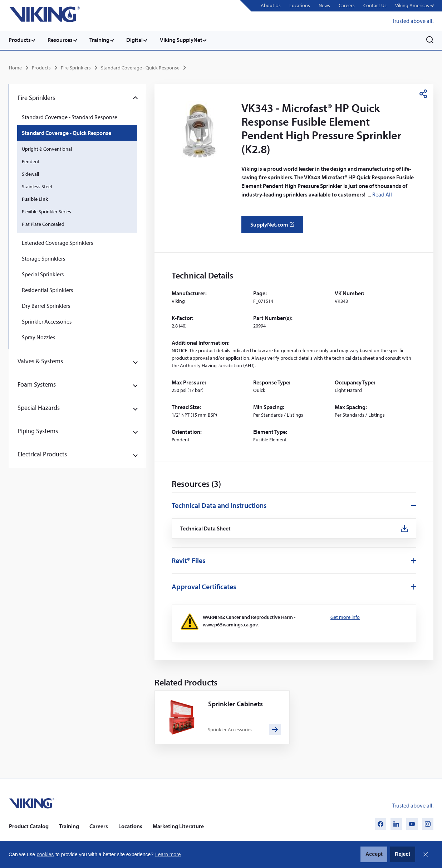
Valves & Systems (40, 360)
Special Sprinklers (43, 273)
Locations (299, 5)
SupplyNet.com (274, 226)
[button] (414, 6)
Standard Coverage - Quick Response (140, 67)
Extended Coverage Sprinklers (57, 242)
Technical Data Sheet (206, 528)
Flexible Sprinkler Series (46, 210)
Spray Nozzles (38, 336)
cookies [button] (45, 854)
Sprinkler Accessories (47, 320)
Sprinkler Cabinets (236, 704)
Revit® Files (188, 560)
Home (15, 67)
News (324, 5)
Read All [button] (382, 193)
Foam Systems (37, 383)
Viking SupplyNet (186, 40)
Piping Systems (38, 430)
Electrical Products (42, 453)
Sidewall (30, 173)
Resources (62, 40)
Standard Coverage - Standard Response (70, 116)
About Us (270, 5)
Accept (374, 854)
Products (20, 40)
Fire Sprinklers (76, 67)
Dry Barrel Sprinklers (46, 305)
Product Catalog (29, 826)
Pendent (31, 160)
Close (426, 854)
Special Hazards (39, 406)
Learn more (168, 854)
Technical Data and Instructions (219, 505)
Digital (139, 40)
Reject (402, 854)
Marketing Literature (178, 826)
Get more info (345, 617)
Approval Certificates (204, 586)
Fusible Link (35, 198)
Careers (346, 5)
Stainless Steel (37, 185)
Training (102, 40)
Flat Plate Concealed (43, 223)
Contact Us (374, 5)
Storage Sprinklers (43, 257)
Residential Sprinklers (47, 289)
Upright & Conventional (47, 148)
